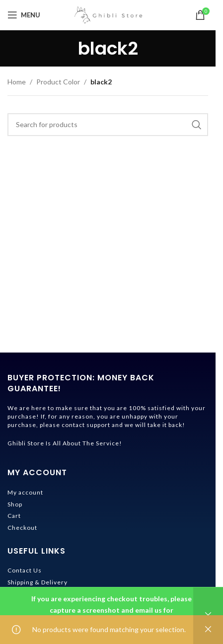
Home (17, 82)
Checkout (22, 528)
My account (25, 492)
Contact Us (25, 570)
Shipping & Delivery (37, 582)
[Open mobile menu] (24, 15)
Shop (15, 504)
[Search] (108, 125)
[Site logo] (108, 14)
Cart (14, 516)
